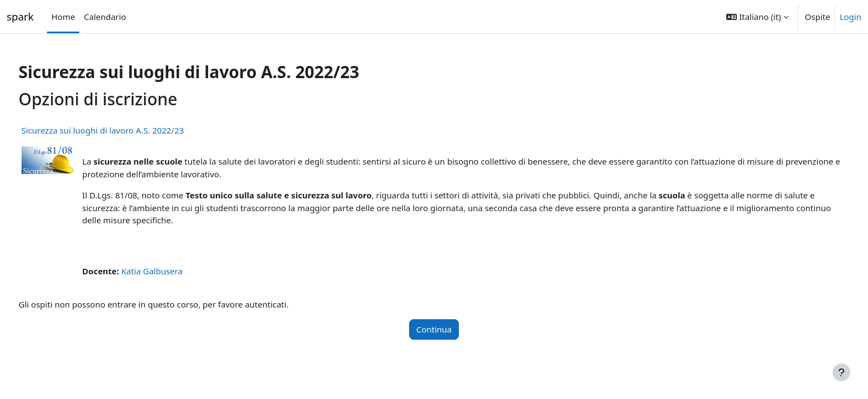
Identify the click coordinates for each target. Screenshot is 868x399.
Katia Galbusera (172, 271)
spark (20, 16)
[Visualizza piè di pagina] (841, 372)
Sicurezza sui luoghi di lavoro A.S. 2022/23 (123, 130)
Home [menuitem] (63, 17)
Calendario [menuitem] (105, 17)
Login (851, 17)
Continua (434, 329)
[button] (757, 17)
